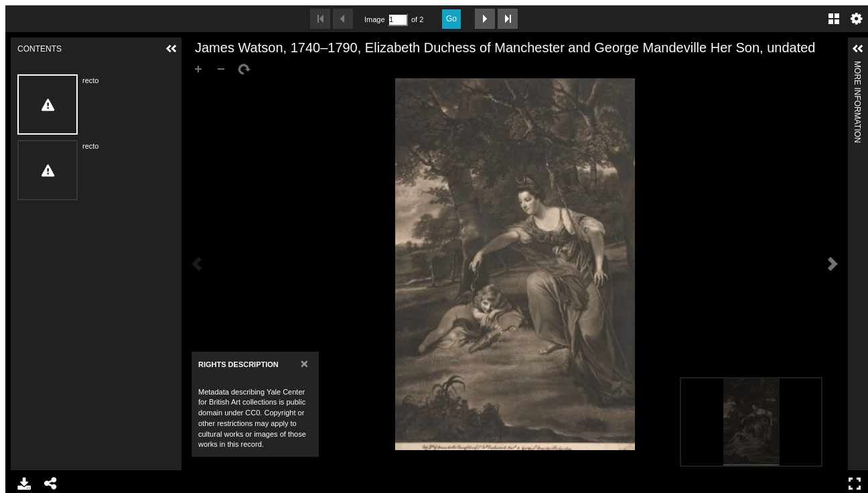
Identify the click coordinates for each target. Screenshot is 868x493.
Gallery (834, 19)
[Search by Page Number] (398, 20)
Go (451, 19)
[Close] (304, 363)
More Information (857, 67)
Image (374, 19)
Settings (857, 19)
